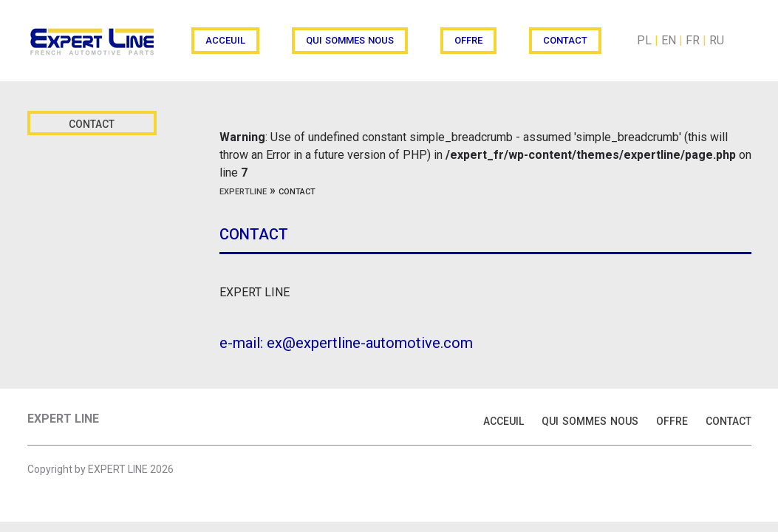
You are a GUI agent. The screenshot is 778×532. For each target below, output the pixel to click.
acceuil (225, 39)
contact (565, 39)
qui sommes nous (350, 39)
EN (669, 40)
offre (468, 39)
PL (644, 40)
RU (717, 40)
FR (693, 40)
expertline (243, 190)
